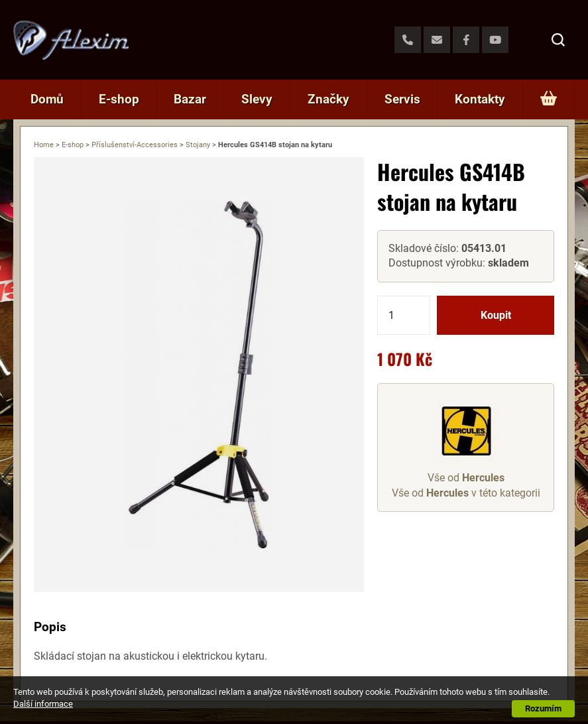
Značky (328, 99)
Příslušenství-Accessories (135, 145)
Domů (47, 99)
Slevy (257, 99)
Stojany (198, 145)
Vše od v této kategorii (466, 493)
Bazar (190, 99)
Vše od (466, 478)
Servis (402, 99)
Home (44, 145)
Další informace (43, 704)
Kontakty (480, 99)
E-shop (119, 99)
